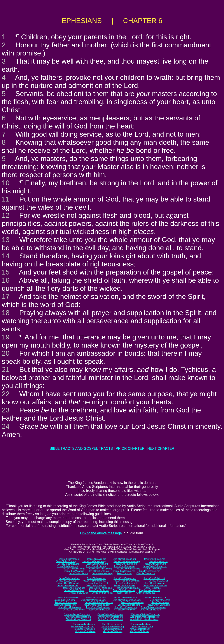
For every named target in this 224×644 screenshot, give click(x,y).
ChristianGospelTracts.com (77, 615)
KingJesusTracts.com (85, 629)
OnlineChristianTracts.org (110, 617)
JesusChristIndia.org (96, 566)
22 (6, 394)
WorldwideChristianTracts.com (145, 615)
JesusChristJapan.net (155, 583)
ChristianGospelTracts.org (78, 617)
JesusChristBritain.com (156, 598)
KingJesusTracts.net (140, 629)
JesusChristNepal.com (65, 605)
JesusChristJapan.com (125, 607)
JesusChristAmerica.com (94, 600)
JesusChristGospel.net (124, 590)
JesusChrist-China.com (159, 605)
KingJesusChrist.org (113, 631)
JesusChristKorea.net (126, 583)
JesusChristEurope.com (125, 598)
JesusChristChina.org (97, 564)
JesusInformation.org (102, 574)
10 (6, 183)
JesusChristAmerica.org (94, 561)
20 (6, 353)
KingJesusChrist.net (139, 631)
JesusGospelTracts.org (112, 627)
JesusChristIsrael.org (69, 559)
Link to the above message (101, 533)
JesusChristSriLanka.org (155, 566)
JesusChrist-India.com (129, 605)
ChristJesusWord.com (125, 610)
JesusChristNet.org (159, 561)
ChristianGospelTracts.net (78, 619)
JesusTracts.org (125, 574)
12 (6, 215)
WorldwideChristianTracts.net (144, 619)
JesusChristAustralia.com (153, 607)
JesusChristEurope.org (125, 559)
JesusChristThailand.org (101, 569)
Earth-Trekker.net (153, 588)
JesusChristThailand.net (101, 588)
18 (6, 313)
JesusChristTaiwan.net (74, 588)
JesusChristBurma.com (66, 602)
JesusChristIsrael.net (69, 578)
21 (6, 369)
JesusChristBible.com (99, 610)
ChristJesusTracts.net (141, 624)
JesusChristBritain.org (154, 559)
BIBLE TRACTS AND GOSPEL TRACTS (81, 449)
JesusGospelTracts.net (142, 627)
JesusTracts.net (124, 593)
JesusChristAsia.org (97, 559)
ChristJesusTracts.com (83, 624)
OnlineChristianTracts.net (110, 619)
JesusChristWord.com (74, 610)
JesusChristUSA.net (66, 581)
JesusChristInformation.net (127, 581)
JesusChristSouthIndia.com (97, 605)
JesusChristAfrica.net (69, 583)
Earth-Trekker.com (160, 602)
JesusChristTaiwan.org (74, 569)
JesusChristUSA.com (64, 600)
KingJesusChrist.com (85, 631)
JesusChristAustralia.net (128, 588)
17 (6, 296)
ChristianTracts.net (145, 593)
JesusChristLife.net (158, 581)
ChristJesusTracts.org (113, 624)
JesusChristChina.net (97, 583)
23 (6, 410)
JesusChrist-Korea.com (132, 602)
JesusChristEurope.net (125, 578)
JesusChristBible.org (99, 571)
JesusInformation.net (102, 593)
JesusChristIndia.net (96, 586)
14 (6, 256)
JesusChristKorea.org (126, 564)
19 (6, 337)
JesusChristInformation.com (127, 600)
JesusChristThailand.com (98, 607)
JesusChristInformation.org (127, 561)
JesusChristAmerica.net (94, 581)
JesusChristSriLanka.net (155, 586)
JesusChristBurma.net (124, 586)
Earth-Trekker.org (153, 569)
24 (6, 426)
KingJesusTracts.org (113, 629)
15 (6, 272)
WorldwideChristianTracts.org (144, 617)
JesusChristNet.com (160, 600)
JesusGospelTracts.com (82, 627)
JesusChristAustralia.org (128, 569)
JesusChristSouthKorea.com (99, 602)
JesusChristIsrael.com (68, 598)
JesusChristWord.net (74, 590)
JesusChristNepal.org (67, 566)
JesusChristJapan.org (155, 564)
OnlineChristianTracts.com (110, 615)
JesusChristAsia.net (96, 578)
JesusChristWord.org (74, 571)
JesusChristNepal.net (68, 586)
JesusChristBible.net (99, 590)
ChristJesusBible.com (150, 610)
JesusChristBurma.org (125, 566)
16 (6, 280)
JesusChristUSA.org (66, 561)
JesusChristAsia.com (96, 598)
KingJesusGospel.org (150, 571)
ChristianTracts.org (146, 574)
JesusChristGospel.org (124, 571)
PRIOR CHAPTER (130, 449)
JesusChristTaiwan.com (70, 607)
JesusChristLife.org (79, 574)
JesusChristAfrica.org (69, 564)
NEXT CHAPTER (161, 449)
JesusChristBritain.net (154, 578)
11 (6, 199)
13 (6, 240)
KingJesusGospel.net (150, 590)
